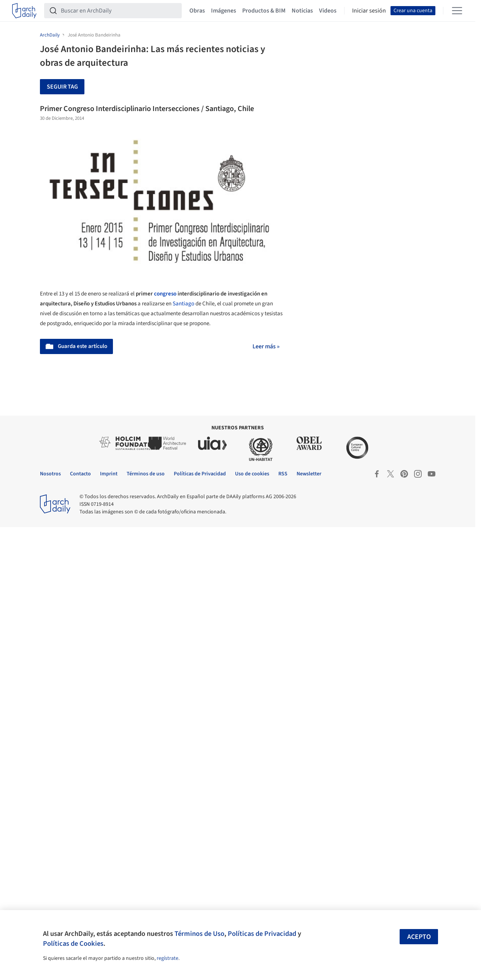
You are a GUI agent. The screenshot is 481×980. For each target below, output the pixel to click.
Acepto (419, 937)
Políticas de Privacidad (262, 934)
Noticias (302, 11)
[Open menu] (457, 11)
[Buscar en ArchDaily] (119, 11)
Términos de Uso (199, 934)
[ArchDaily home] (24, 11)
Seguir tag (62, 87)
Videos (328, 11)
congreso (165, 294)
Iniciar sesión (369, 11)
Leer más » (266, 346)
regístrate (167, 958)
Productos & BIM (264, 11)
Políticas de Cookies (73, 943)
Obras (197, 11)
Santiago (183, 304)
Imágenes (224, 11)
